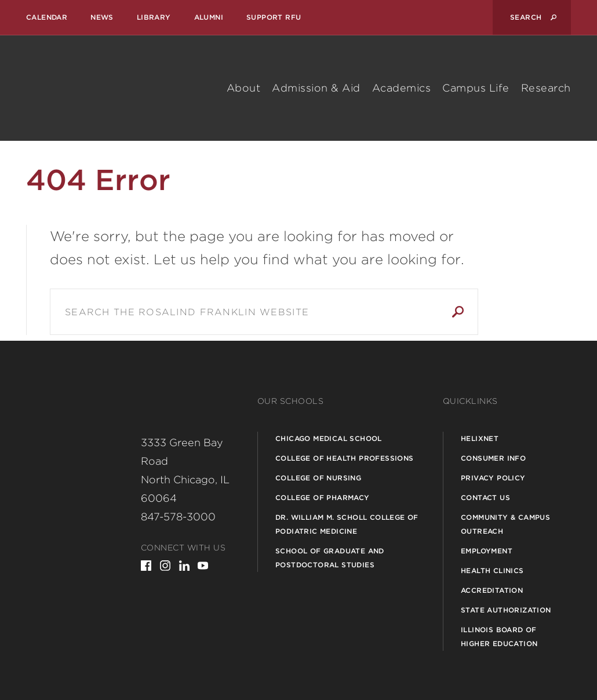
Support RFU (274, 17)
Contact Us (485, 497)
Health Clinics (492, 570)
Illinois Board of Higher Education (499, 637)
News (102, 17)
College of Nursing (318, 478)
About (244, 88)
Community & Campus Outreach (505, 524)
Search (458, 312)
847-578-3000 (178, 517)
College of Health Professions (345, 458)
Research (546, 88)
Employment (487, 551)
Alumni (209, 17)
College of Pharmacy (323, 497)
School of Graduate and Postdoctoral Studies (330, 558)
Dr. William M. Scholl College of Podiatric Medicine (347, 524)
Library (154, 17)
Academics (402, 88)
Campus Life (476, 88)
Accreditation (492, 590)
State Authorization (506, 610)
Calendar (47, 17)
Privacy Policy (493, 478)
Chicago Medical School (329, 438)
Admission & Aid (316, 88)
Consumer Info (493, 458)
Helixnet (480, 438)
